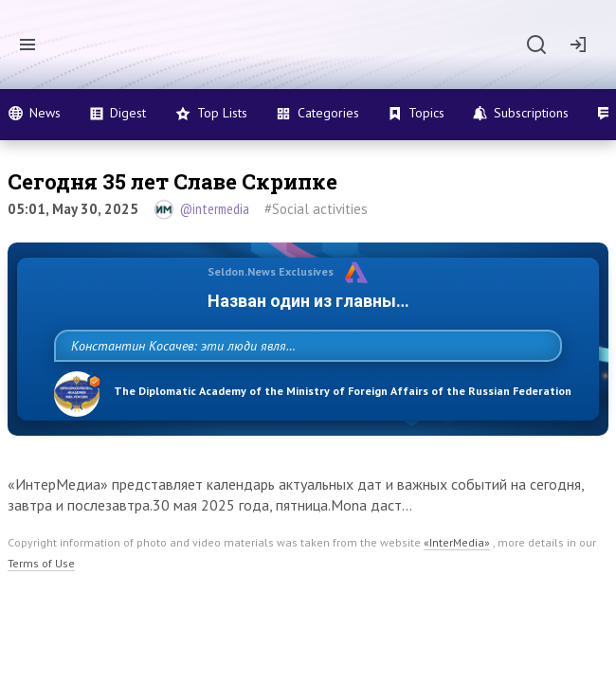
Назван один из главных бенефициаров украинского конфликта (308, 301)
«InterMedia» (457, 561)
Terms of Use (41, 582)
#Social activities (316, 209)
